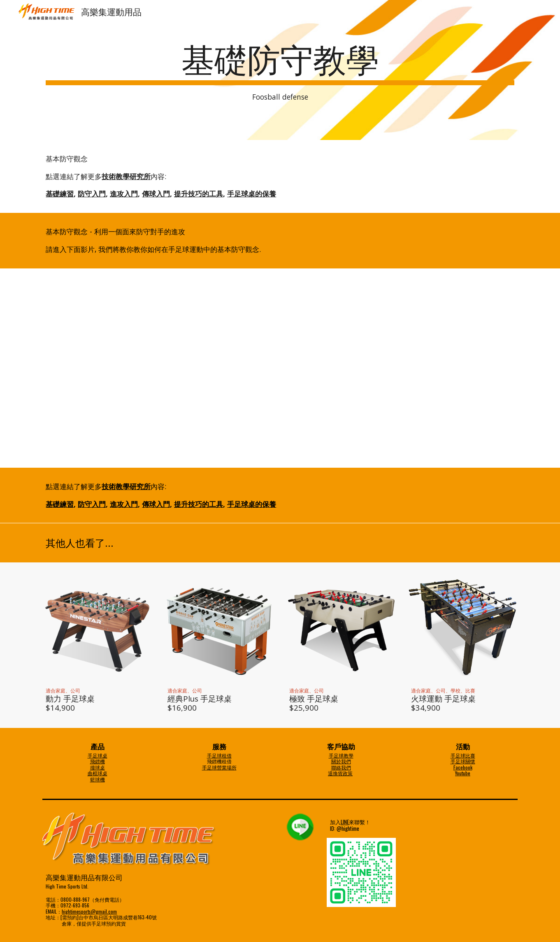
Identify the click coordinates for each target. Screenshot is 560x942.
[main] (280, 70)
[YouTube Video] (280, 368)
